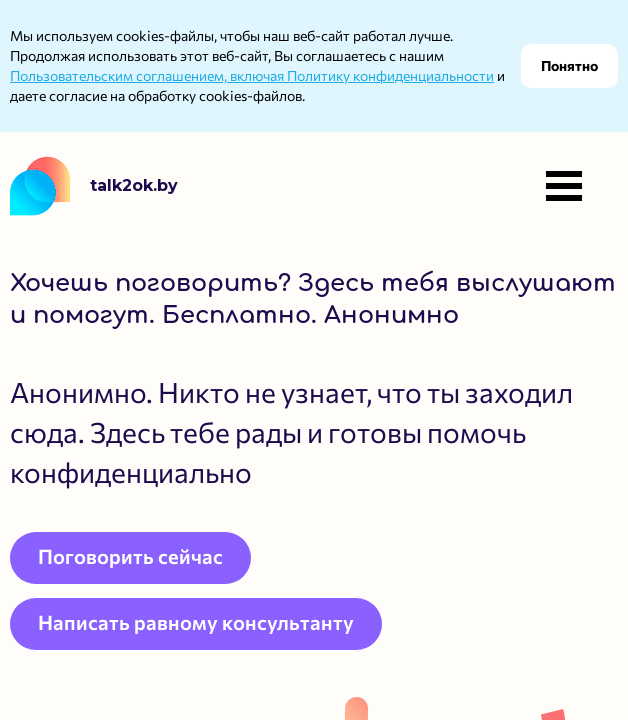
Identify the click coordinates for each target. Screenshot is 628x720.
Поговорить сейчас (130, 556)
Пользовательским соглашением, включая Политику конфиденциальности (252, 75)
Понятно (569, 65)
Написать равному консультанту (196, 622)
